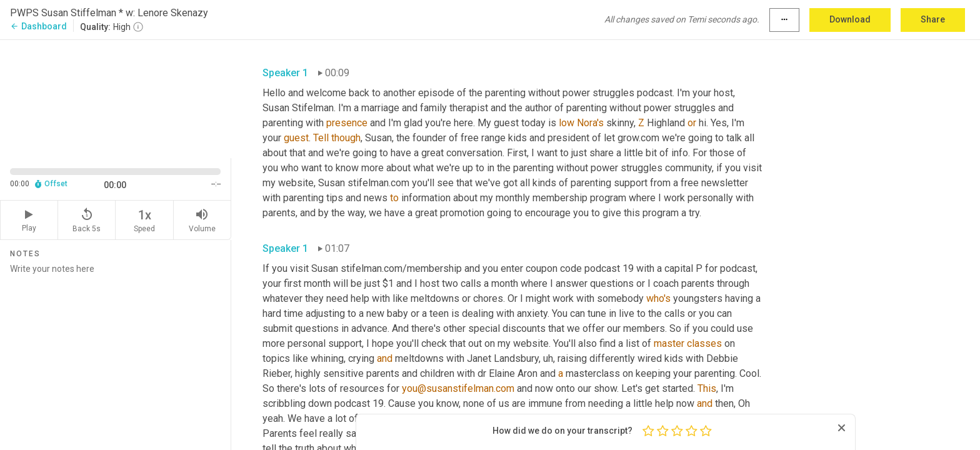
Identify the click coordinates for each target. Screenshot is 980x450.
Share (933, 19)
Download (850, 19)
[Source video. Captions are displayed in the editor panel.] (116, 98)
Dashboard (38, 26)
